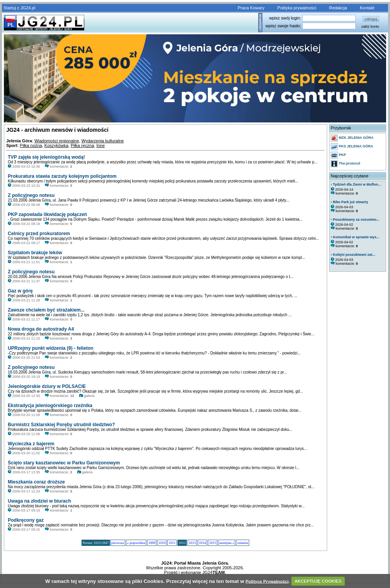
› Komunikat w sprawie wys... (355, 237)
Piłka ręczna (82, 145)
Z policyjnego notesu (31, 195)
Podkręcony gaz (26, 520)
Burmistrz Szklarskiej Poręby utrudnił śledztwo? (61, 425)
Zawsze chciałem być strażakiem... (46, 310)
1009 (152, 543)
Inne (100, 145)
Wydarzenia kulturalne (103, 141)
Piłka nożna (31, 145)
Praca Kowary (251, 8)
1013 (192, 543)
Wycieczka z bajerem (31, 444)
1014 (202, 543)
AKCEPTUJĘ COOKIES (318, 581)
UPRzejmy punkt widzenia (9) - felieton (51, 348)
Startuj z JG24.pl (19, 8)
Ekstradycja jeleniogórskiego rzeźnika (50, 406)
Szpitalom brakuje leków (35, 253)
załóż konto (370, 27)
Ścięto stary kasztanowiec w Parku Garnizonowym (64, 463)
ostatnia (243, 543)
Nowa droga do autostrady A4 (41, 329)
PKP (338, 155)
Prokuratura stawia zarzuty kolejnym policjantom (62, 176)
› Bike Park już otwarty (349, 202)
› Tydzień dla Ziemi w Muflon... (356, 184)
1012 (182, 543)
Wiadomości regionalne (57, 141)
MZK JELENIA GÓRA (352, 138)
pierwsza (118, 543)
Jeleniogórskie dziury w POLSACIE (47, 386)
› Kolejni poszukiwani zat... (353, 255)
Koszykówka (56, 145)
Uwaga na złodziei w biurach (39, 501)
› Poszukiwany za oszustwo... (355, 220)
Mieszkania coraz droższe (36, 482)
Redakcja (338, 8)
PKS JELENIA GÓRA (352, 147)
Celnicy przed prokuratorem (39, 234)
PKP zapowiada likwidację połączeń (47, 214)
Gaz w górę (20, 291)
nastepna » (227, 543)
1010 (162, 543)
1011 (172, 543)
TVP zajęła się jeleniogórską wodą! (46, 157)
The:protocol (346, 164)
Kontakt (367, 8)
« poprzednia (136, 543)
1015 (213, 543)
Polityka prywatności (297, 8)
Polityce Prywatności (267, 581)
